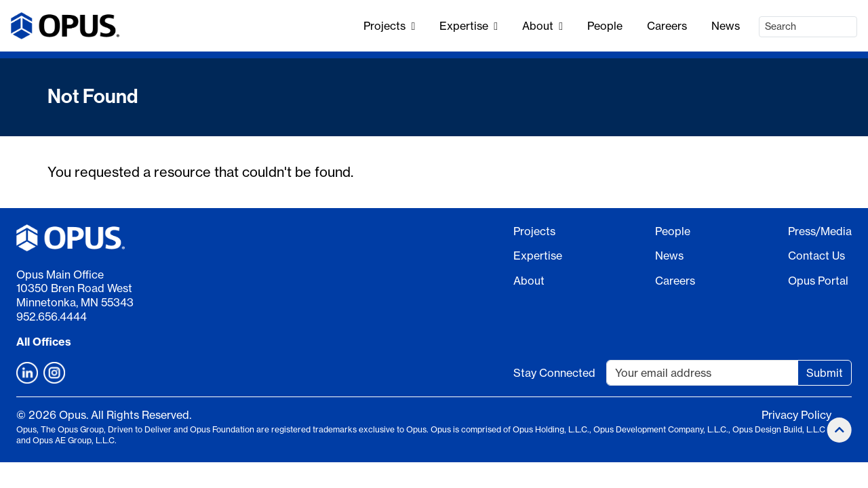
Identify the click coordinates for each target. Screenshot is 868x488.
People (605, 26)
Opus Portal (818, 281)
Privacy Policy (796, 415)
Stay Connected (554, 373)
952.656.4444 (52, 317)
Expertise (469, 26)
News (726, 26)
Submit (825, 373)
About (542, 26)
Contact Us (816, 256)
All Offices (44, 342)
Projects (389, 26)
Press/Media (820, 231)
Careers (667, 26)
